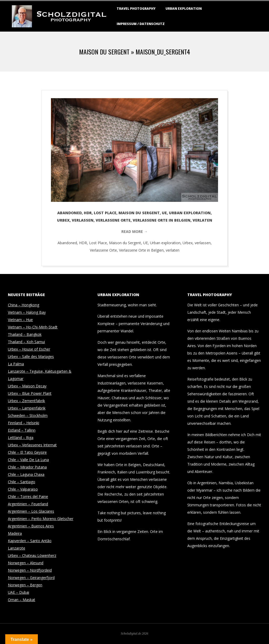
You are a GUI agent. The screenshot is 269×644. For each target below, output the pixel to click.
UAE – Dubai (19, 592)
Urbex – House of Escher (29, 349)
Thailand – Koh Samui (26, 342)
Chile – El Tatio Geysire (27, 452)
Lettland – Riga (21, 438)
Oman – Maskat (22, 600)
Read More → (134, 231)
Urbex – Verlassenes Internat (32, 445)
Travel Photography (136, 9)
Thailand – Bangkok (25, 334)
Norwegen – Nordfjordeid (30, 570)
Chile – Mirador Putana (27, 467)
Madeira (15, 533)
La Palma (16, 364)
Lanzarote (17, 548)
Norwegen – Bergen (25, 585)
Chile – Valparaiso (23, 489)
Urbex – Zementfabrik (26, 401)
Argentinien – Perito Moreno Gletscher (41, 519)
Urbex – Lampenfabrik (27, 408)
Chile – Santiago (22, 482)
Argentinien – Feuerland (28, 504)
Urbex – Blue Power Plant (30, 393)
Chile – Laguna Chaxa (26, 474)
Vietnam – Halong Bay (27, 312)
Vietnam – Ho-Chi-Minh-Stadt (33, 327)
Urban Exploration (184, 9)
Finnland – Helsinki (24, 423)
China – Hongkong (24, 305)
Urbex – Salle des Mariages (31, 356)
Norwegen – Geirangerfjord (31, 578)
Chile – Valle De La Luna (28, 460)
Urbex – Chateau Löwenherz (32, 555)
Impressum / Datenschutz (141, 24)
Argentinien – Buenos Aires (31, 526)
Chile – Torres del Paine (28, 496)
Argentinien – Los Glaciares (31, 511)
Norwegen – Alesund (26, 563)
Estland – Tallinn (22, 430)
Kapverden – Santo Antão (30, 541)
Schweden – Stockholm (28, 415)
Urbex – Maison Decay (27, 386)
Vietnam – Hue (20, 320)
